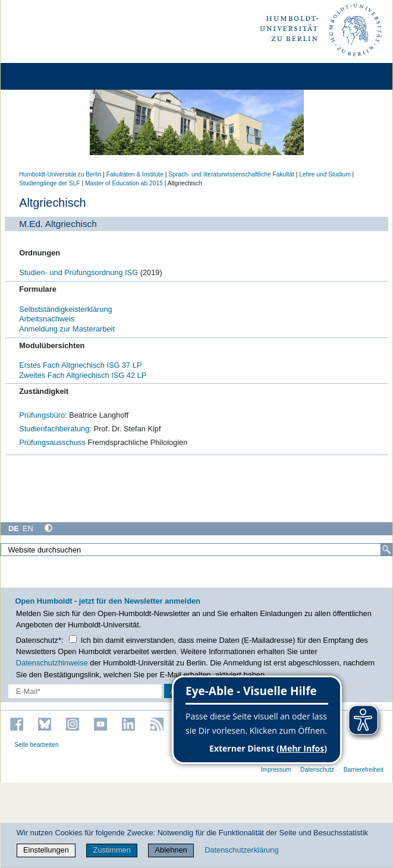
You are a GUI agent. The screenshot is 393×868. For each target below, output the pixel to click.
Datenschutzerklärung (241, 850)
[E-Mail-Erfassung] (85, 691)
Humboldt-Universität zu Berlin (60, 174)
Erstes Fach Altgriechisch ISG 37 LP (80, 365)
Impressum (276, 770)
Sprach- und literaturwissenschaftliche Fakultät (231, 174)
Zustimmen (112, 850)
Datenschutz (317, 770)
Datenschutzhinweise (52, 663)
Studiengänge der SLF (49, 183)
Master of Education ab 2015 (124, 183)
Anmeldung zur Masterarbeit (67, 329)
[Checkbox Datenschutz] (73, 639)
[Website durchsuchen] (196, 550)
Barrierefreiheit (364, 770)
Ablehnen (171, 850)
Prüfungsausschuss (52, 442)
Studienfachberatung (54, 429)
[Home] (43, 76)
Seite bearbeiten (37, 745)
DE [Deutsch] (14, 528)
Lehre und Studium (325, 174)
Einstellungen (46, 850)
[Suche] (386, 550)
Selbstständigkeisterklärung (66, 309)
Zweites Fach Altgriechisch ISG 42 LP (83, 375)
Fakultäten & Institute (135, 174)
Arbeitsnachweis (47, 319)
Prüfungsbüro (42, 415)
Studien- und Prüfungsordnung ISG (79, 272)
